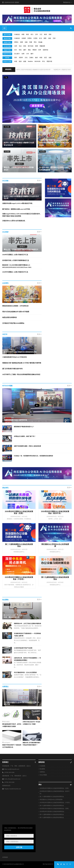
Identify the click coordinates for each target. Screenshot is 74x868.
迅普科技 (45, 50)
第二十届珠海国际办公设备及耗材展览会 (52, 797)
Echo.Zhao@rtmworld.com (12, 779)
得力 (32, 34)
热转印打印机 (7, 54)
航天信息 (31, 46)
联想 (27, 34)
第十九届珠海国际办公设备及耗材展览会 (52, 805)
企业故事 (7, 605)
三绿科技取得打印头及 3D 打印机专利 (15, 357)
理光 (35, 42)
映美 (45, 34)
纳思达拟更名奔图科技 (10, 317)
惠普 (45, 38)
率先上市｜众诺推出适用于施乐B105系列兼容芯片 (21, 249)
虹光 (41, 38)
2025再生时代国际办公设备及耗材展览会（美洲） (55, 808)
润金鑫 (40, 42)
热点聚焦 (42, 769)
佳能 (50, 38)
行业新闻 (42, 766)
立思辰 (35, 38)
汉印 (37, 34)
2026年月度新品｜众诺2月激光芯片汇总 (15, 272)
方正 (41, 34)
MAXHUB (37, 61)
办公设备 (7, 127)
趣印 (25, 50)
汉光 (26, 58)
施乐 (37, 58)
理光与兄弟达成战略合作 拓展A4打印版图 (16, 312)
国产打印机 (7, 35)
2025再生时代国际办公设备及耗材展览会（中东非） (55, 802)
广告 (6, 77)
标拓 (25, 46)
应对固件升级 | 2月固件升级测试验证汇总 (16, 260)
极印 (32, 54)
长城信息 (17, 34)
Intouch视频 (43, 775)
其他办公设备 (7, 62)
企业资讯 (42, 127)
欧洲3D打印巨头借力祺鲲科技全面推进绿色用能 (20, 352)
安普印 (21, 58)
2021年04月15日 (9, 418)
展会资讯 (42, 152)
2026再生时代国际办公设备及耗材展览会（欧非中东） (55, 792)
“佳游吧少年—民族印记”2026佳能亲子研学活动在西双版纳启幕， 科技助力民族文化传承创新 (54, 143)
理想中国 (49, 61)
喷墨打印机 (7, 42)
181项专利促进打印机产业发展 (23, 648)
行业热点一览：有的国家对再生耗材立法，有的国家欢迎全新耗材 (33, 456)
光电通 (24, 38)
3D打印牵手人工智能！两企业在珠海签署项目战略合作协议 (21, 374)
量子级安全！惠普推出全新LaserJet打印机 (16, 209)
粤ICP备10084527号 (48, 864)
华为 (43, 61)
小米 (27, 54)
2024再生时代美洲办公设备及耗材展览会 (52, 811)
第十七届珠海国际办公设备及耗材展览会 (52, 817)
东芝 (45, 58)
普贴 (29, 50)
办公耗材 (7, 152)
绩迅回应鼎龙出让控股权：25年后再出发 (15, 306)
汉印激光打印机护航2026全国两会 (13, 323)
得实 (20, 50)
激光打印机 (7, 38)
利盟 (31, 42)
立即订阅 (19, 847)
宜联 (50, 34)
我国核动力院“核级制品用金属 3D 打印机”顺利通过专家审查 (22, 363)
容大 (16, 50)
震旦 (16, 58)
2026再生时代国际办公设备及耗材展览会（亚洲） (55, 788)
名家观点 (42, 772)
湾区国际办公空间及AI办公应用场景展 (51, 800)
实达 (20, 46)
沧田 (16, 46)
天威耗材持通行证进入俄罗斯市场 (15, 420)
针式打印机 (7, 46)
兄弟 (54, 38)
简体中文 (67, 2)
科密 (16, 61)
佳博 (23, 54)
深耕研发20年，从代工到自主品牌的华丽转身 (27, 623)
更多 (39, 180)
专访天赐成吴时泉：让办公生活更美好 (25, 672)
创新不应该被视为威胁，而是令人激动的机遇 (27, 446)
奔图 (23, 34)
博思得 (34, 50)
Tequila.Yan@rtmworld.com (13, 789)
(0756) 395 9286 (9, 772)
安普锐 (29, 38)
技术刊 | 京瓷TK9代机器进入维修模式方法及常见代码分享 (18, 70)
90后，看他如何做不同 (12, 617)
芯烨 (40, 50)
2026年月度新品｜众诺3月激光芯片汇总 (15, 255)
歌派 (20, 61)
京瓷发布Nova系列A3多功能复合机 (14, 221)
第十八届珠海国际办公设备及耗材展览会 (52, 814)
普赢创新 (42, 46)
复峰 (37, 46)
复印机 (7, 58)
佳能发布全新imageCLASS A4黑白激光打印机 (17, 203)
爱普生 (16, 42)
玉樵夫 (31, 58)
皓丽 (25, 61)
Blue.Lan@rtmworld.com (12, 769)
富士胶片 (17, 54)
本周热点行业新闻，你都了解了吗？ (25, 436)
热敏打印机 (7, 50)
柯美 (41, 58)
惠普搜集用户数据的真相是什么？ (24, 427)
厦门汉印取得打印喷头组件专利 (12, 369)
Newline (30, 61)
